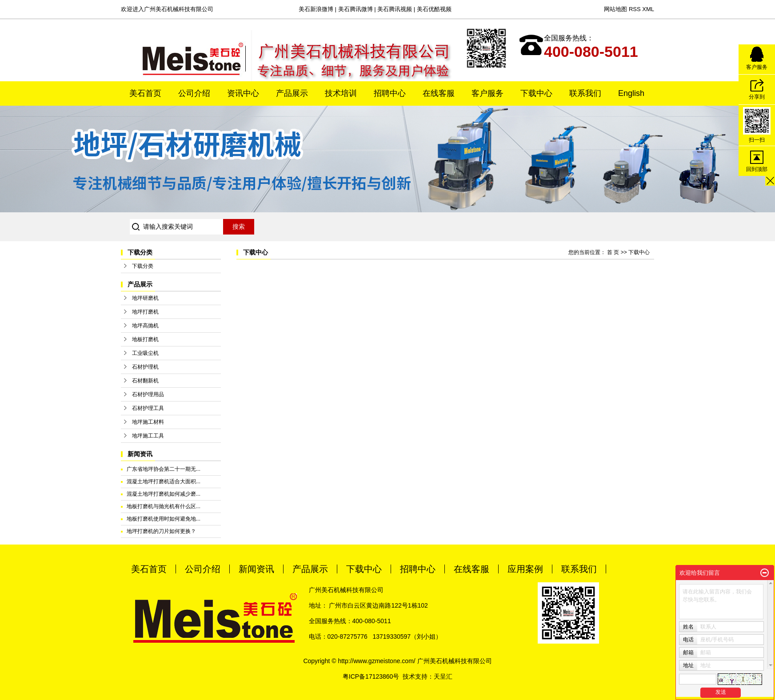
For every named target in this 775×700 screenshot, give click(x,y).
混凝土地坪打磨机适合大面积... (164, 481)
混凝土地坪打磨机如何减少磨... (164, 494)
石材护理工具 (148, 408)
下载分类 (143, 266)
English (631, 93)
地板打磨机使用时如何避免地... (164, 519)
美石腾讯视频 (395, 9)
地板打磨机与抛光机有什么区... (164, 506)
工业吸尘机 (145, 353)
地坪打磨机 (145, 312)
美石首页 (145, 93)
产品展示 (292, 93)
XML (648, 9)
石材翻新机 (145, 381)
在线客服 (439, 93)
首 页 (613, 252)
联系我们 (585, 93)
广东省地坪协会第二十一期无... (164, 469)
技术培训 (341, 93)
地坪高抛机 (145, 326)
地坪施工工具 (148, 436)
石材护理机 (145, 367)
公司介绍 (194, 93)
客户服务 (487, 93)
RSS (635, 9)
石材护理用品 (148, 394)
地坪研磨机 (145, 298)
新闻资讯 (256, 569)
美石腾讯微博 (356, 9)
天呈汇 (443, 676)
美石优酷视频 (434, 9)
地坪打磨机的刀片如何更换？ (161, 531)
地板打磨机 (145, 339)
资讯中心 (243, 93)
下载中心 (536, 93)
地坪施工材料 (148, 422)
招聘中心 (390, 93)
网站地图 (615, 9)
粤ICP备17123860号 (371, 676)
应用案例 (525, 569)
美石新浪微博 (316, 9)
